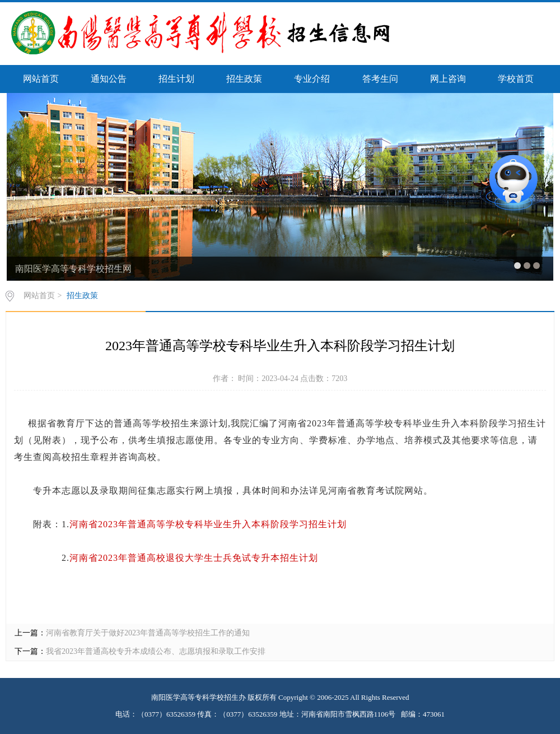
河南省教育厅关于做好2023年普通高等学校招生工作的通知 (148, 633)
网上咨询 (448, 79)
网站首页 (41, 79)
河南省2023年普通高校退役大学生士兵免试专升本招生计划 (194, 558)
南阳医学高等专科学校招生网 (73, 269)
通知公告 (109, 79)
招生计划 (176, 79)
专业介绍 (312, 79)
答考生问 (380, 79)
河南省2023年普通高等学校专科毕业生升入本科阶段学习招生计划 (208, 524)
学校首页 (516, 79)
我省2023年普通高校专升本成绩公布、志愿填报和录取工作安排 (156, 651)
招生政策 (244, 79)
